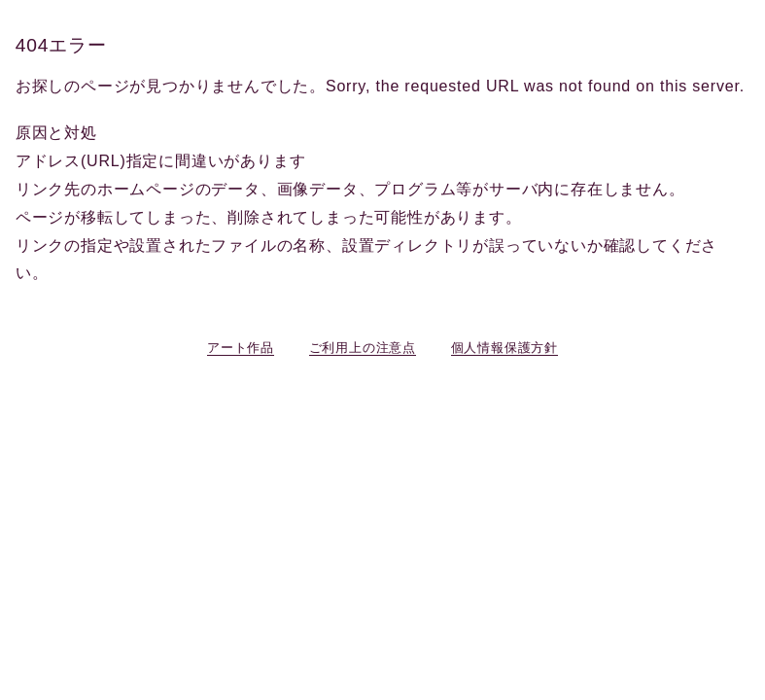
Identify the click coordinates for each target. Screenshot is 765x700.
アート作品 (241, 348)
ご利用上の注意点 (363, 348)
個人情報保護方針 (504, 348)
